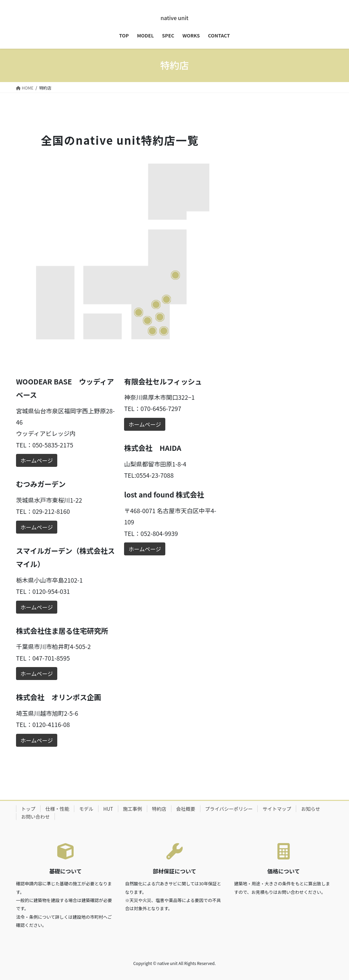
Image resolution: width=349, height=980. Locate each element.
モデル (86, 809)
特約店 (159, 809)
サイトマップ (277, 809)
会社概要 (186, 809)
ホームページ (37, 460)
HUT (108, 809)
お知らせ (310, 809)
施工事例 (133, 809)
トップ (28, 809)
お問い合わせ (35, 817)
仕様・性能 (57, 809)
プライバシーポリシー (229, 809)
